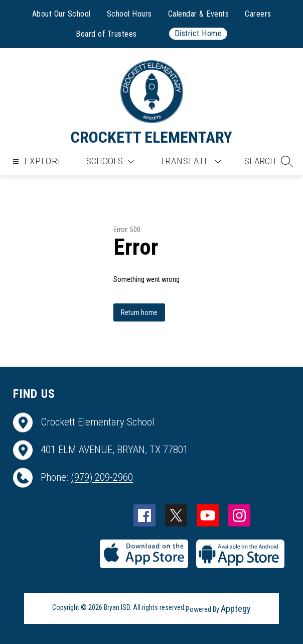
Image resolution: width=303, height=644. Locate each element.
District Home (198, 33)
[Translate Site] (190, 162)
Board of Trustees (106, 34)
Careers (258, 14)
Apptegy (236, 609)
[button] (269, 161)
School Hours (129, 14)
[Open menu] (37, 162)
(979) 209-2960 (102, 477)
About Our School (61, 14)
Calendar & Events (199, 14)
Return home (139, 312)
